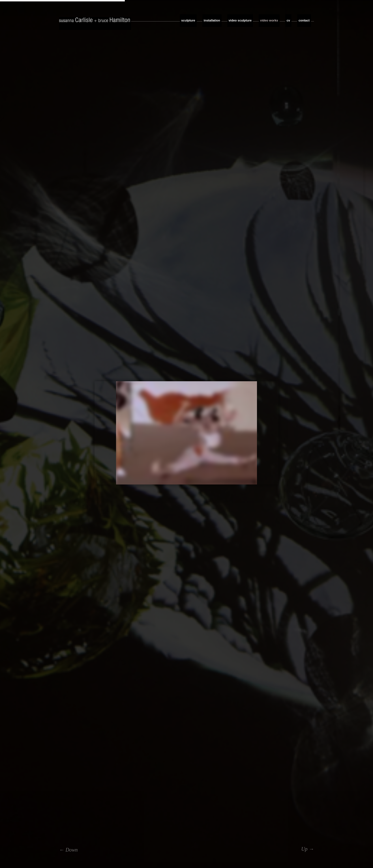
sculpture (188, 20)
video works (269, 20)
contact (304, 20)
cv (288, 20)
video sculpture (240, 20)
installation (212, 20)
